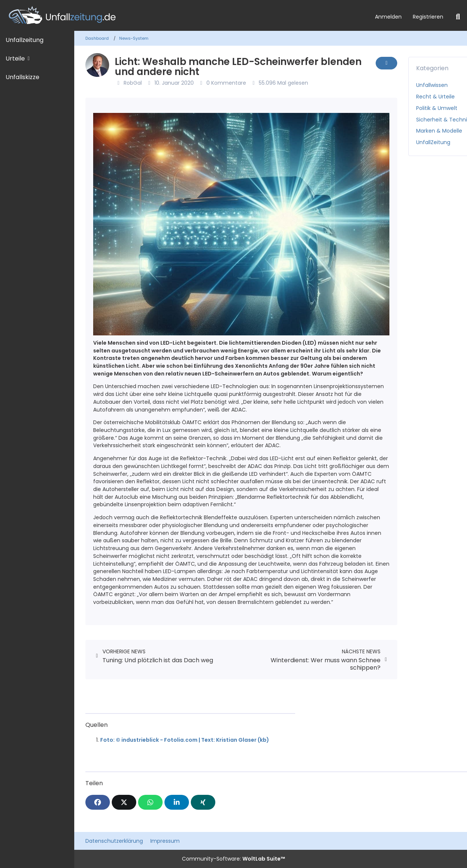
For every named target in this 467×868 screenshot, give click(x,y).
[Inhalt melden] (386, 63)
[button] (177, 802)
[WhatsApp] (150, 802)
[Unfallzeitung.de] (185, 15)
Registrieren (428, 17)
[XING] (203, 802)
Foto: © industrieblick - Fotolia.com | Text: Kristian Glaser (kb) (185, 740)
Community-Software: (233, 859)
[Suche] (458, 17)
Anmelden (388, 17)
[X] (124, 802)
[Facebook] (98, 802)
